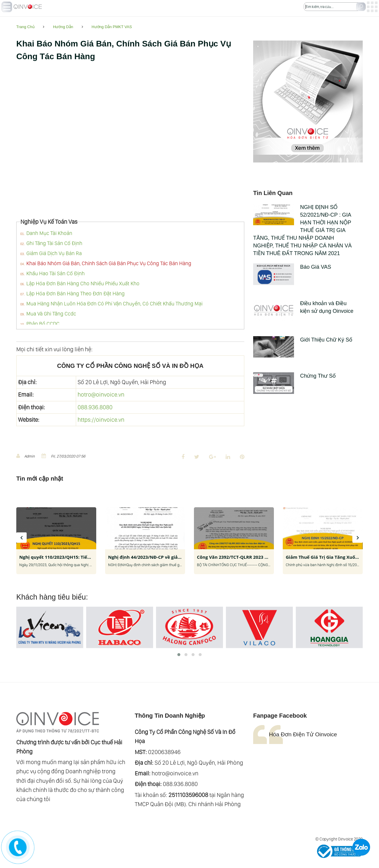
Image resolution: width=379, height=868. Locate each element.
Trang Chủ (25, 27)
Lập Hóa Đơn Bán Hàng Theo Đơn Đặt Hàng (76, 293)
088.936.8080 (95, 407)
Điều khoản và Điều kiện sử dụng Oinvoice (303, 307)
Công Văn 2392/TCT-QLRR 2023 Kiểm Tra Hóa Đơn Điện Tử (260, 557)
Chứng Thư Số (294, 376)
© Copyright (326, 839)
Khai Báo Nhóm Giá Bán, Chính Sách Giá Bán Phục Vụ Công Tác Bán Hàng (109, 263)
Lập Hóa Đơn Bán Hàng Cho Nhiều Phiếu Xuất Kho (83, 283)
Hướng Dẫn (63, 27)
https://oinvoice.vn (101, 420)
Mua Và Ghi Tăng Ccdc (51, 314)
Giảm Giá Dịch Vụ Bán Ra (54, 253)
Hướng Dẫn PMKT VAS (112, 27)
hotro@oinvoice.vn (101, 394)
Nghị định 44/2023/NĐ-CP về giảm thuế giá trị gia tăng (167, 557)
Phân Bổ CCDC (43, 324)
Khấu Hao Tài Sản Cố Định (56, 273)
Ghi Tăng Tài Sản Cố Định (54, 243)
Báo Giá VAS (292, 267)
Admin (25, 456)
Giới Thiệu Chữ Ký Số (303, 340)
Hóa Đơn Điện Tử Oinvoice (303, 734)
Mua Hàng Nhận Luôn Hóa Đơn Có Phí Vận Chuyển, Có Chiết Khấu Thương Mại (114, 303)
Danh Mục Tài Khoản (49, 233)
